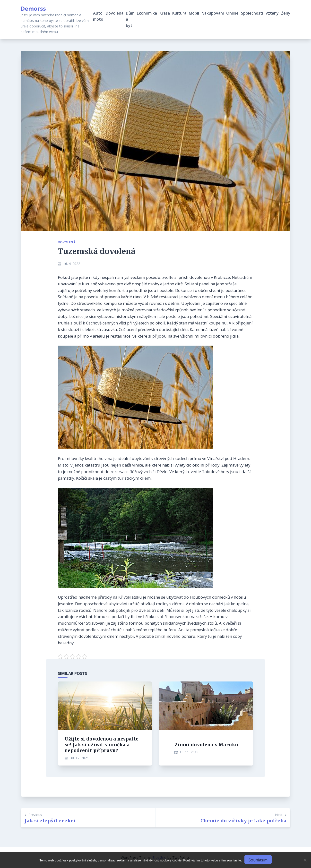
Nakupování (213, 13)
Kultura (179, 13)
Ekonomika (147, 13)
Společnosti (252, 13)
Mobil (194, 13)
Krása (165, 13)
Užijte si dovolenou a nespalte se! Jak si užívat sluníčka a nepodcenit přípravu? (102, 745)
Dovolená (115, 13)
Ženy (286, 13)
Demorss (33, 8)
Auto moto (98, 16)
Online (232, 13)
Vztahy (272, 13)
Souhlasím (258, 860)
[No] (305, 860)
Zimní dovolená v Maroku (206, 745)
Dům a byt (130, 19)
